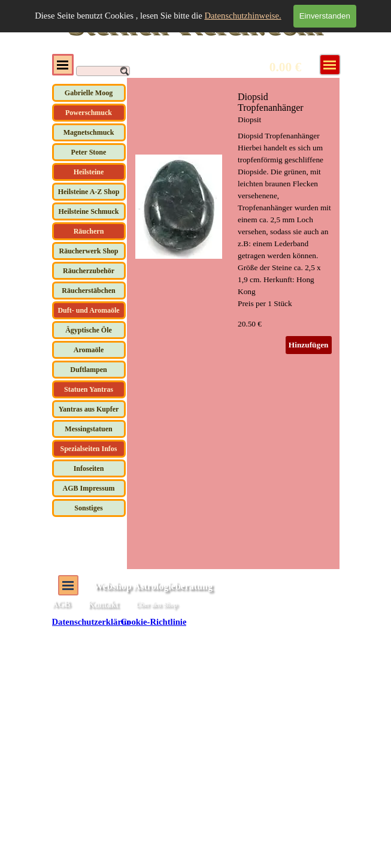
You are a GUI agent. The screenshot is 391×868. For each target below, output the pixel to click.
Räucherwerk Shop (88, 251)
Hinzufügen (309, 345)
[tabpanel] (240, 606)
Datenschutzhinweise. (243, 16)
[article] (233, 223)
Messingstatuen (88, 429)
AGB (61, 604)
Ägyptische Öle (89, 330)
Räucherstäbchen (88, 291)
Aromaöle (89, 350)
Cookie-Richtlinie (154, 622)
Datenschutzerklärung (94, 622)
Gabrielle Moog (89, 93)
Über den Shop (157, 605)
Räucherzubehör (89, 271)
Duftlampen (88, 370)
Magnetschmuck (89, 132)
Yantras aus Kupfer (89, 409)
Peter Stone (89, 152)
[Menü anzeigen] (330, 65)
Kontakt (104, 604)
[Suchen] (103, 71)
